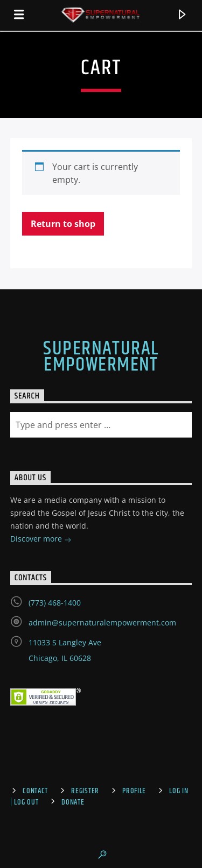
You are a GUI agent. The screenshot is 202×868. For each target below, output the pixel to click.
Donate (73, 802)
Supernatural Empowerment (101, 357)
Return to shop (63, 224)
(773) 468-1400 (55, 603)
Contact (35, 791)
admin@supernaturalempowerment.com (102, 622)
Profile (134, 791)
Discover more (41, 540)
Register (85, 791)
